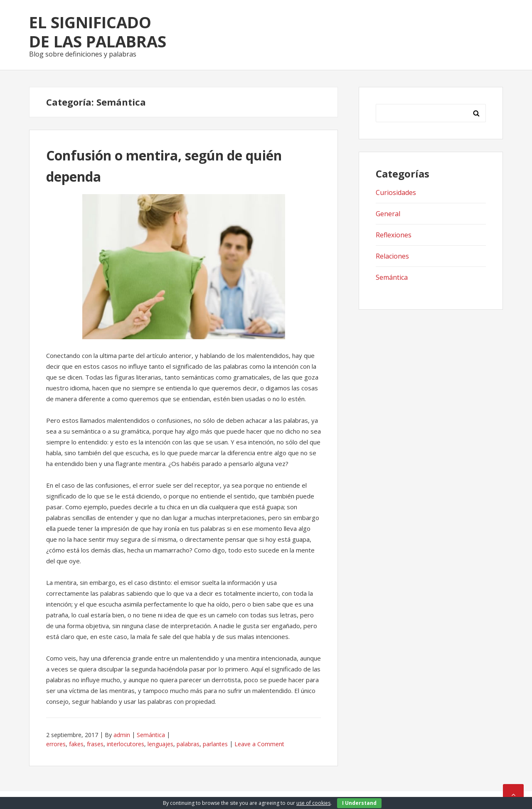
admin (122, 735)
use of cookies (313, 803)
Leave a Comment (259, 744)
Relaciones (392, 256)
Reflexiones (394, 235)
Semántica (151, 735)
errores (56, 744)
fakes (76, 744)
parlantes (215, 744)
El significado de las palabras (98, 32)
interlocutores (126, 744)
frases (95, 744)
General (388, 214)
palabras (188, 744)
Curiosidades (396, 192)
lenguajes (160, 744)
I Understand (359, 803)
